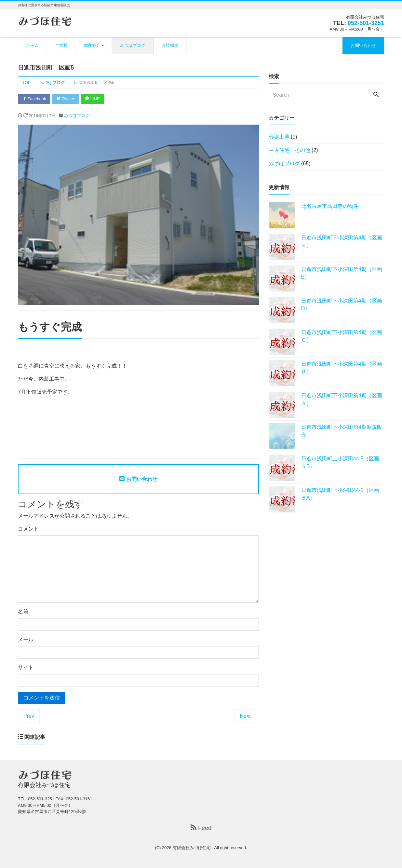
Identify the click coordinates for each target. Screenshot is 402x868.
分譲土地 (279, 137)
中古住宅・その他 (289, 150)
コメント (28, 529)
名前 (23, 611)
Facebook (34, 99)
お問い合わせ (363, 45)
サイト (26, 667)
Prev (29, 716)
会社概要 (170, 45)
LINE (93, 99)
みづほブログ (133, 45)
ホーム (32, 45)
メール (26, 639)
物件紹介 (92, 45)
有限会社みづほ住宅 (192, 848)
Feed (201, 828)
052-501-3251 (366, 23)
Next (245, 716)
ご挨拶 (61, 45)
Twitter (66, 99)
